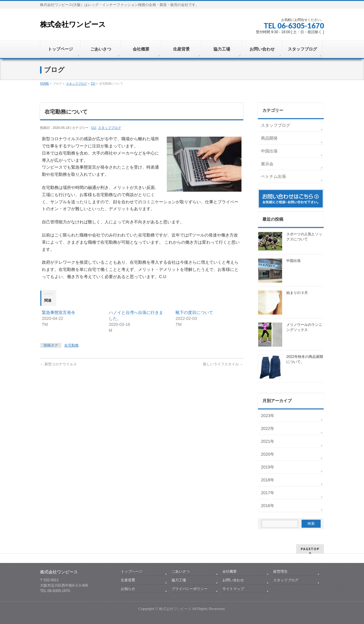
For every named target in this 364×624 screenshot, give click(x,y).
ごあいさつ (181, 571)
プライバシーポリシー (189, 589)
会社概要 (230, 571)
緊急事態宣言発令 (59, 312)
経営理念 (280, 571)
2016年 (268, 506)
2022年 (268, 428)
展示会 (267, 164)
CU (94, 128)
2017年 (268, 493)
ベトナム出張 (273, 176)
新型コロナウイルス (58, 364)
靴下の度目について (194, 312)
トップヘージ (131, 571)
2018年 (268, 480)
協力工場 (179, 580)
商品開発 (269, 138)
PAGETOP (310, 549)
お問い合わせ (233, 580)
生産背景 (128, 580)
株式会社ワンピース (73, 24)
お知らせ (128, 589)
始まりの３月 (297, 293)
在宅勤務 (71, 345)
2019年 (268, 467)
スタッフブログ (110, 128)
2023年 (268, 416)
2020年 (268, 454)
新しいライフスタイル (223, 364)
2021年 (268, 441)
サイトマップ (233, 589)
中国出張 (269, 151)
